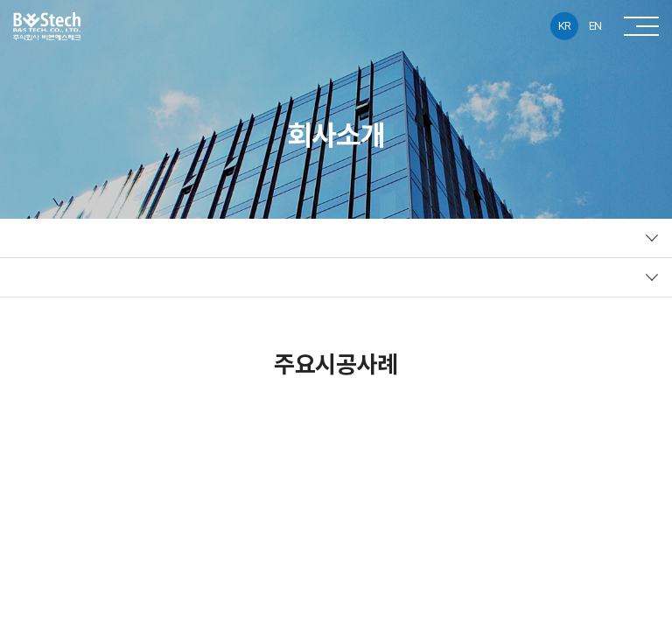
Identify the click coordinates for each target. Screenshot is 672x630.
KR (565, 26)
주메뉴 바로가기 (0, 0)
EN (595, 26)
